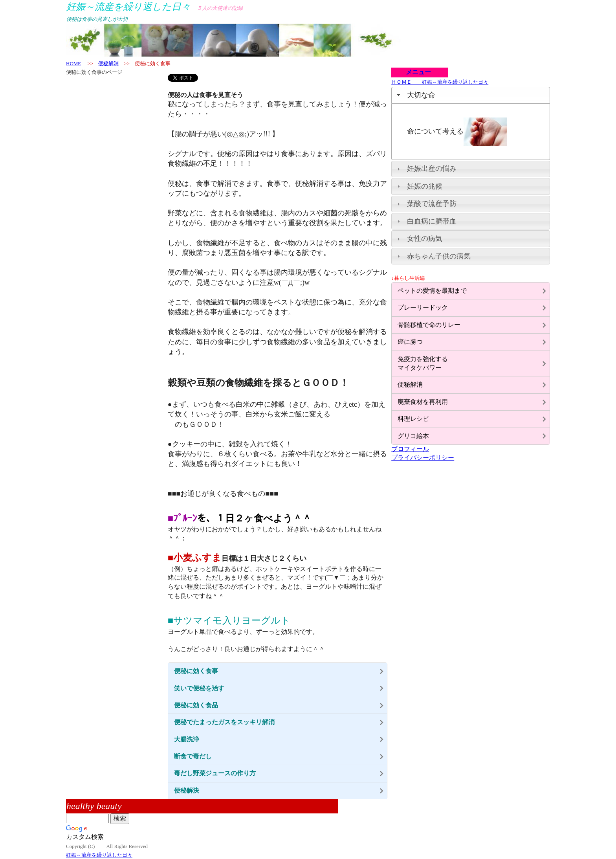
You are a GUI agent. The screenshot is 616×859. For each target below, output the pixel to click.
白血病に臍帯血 (432, 221)
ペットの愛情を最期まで (432, 291)
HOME (73, 63)
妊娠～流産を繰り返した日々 (99, 855)
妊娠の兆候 (425, 186)
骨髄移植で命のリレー (429, 325)
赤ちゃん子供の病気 (439, 256)
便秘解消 (108, 63)
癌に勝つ (410, 342)
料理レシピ (413, 419)
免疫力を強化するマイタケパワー (423, 363)
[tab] (471, 95)
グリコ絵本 (413, 436)
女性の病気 (425, 239)
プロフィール (410, 449)
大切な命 (421, 95)
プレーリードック (423, 307)
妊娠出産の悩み (432, 169)
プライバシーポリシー (423, 458)
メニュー (415, 72)
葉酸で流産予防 (432, 204)
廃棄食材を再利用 (423, 402)
